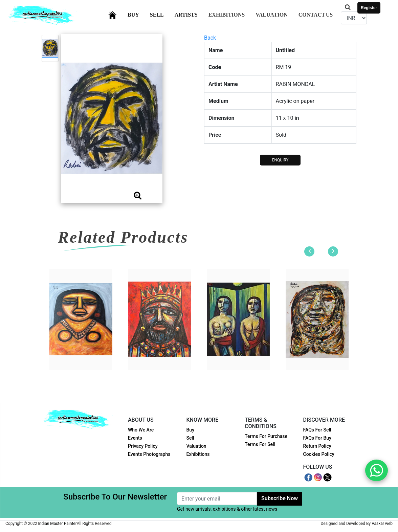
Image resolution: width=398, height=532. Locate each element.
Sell (161, 14)
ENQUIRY (280, 160)
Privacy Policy (143, 446)
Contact (316, 15)
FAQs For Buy (317, 438)
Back (210, 38)
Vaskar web (382, 524)
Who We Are (141, 430)
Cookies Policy (319, 454)
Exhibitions (227, 15)
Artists (190, 14)
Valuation (272, 15)
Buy (137, 14)
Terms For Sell (260, 444)
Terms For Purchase (266, 436)
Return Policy (317, 446)
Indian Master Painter (58, 524)
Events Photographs (149, 454)
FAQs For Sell (317, 430)
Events (135, 438)
